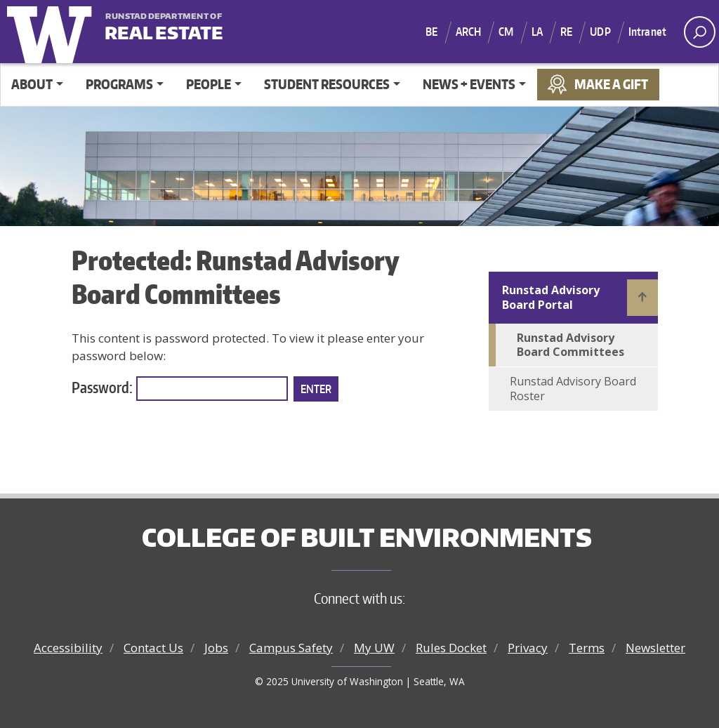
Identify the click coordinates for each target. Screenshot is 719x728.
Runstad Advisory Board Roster (573, 389)
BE (431, 32)
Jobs (216, 648)
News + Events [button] (469, 84)
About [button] (32, 84)
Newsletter (655, 648)
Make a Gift (611, 84)
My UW (374, 648)
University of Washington (53, 32)
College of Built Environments (367, 537)
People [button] (209, 84)
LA (537, 32)
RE (566, 32)
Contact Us (153, 648)
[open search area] (700, 32)
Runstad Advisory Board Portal (551, 297)
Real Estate (164, 28)
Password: (180, 389)
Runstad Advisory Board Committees (570, 345)
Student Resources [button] (327, 84)
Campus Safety (291, 648)
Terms (587, 648)
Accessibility (68, 648)
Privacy (528, 648)
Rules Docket (451, 648)
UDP (600, 32)
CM (506, 32)
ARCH (469, 32)
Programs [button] (119, 84)
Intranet (647, 32)
